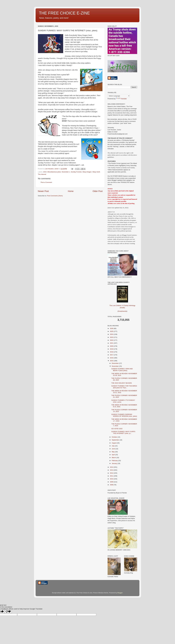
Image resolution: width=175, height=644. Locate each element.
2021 (112, 343)
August (114, 443)
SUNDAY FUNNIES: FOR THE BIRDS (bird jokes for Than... (124, 387)
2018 (112, 352)
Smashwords (122, 311)
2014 (112, 467)
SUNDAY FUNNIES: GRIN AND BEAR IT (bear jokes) (122, 370)
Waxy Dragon (87, 172)
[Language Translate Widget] (119, 96)
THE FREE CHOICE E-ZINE (64, 13)
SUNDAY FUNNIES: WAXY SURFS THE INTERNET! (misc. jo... (123, 432)
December (115, 363)
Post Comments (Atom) (55, 196)
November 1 (66, 172)
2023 (112, 337)
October (115, 437)
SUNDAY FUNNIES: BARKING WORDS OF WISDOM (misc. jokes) (124, 415)
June (114, 449)
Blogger (120, 593)
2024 (112, 334)
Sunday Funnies (76, 172)
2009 (112, 482)
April (113, 455)
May (113, 452)
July (113, 446)
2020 (112, 346)
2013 (112, 470)
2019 (112, 349)
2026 (112, 328)
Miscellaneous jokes (54, 172)
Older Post (98, 191)
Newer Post (43, 191)
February (115, 461)
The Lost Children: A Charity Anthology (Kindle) (122, 305)
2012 (112, 473)
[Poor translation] (8, 612)
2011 (112, 476)
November (115, 366)
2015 (45, 172)
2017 (112, 355)
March (114, 458)
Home (71, 191)
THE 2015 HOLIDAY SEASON (122, 383)
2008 (112, 485)
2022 (112, 340)
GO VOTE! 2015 (117, 429)
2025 (112, 331)
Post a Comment (46, 182)
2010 (112, 479)
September (116, 440)
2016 (112, 358)
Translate (121, 99)
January (115, 463)
